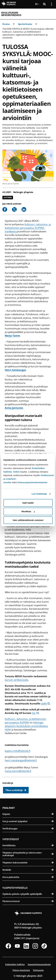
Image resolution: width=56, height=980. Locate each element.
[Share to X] (14, 209)
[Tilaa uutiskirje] (16, 790)
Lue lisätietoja (39, 494)
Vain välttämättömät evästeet (28, 520)
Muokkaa (28, 511)
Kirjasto (28, 814)
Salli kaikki (28, 503)
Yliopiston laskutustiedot (28, 862)
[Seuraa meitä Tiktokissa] (44, 946)
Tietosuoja (38, 970)
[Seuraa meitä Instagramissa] (35, 946)
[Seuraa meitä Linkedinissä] (26, 946)
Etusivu (6, 24)
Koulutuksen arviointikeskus (11, 14)
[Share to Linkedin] (24, 209)
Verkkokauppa (28, 828)
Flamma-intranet (28, 901)
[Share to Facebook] (5, 209)
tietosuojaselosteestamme (32, 482)
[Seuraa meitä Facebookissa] (8, 946)
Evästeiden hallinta (15, 964)
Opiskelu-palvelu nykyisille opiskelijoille (28, 894)
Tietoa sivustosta (21, 970)
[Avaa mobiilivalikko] (50, 14)
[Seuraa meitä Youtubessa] (17, 946)
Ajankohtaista (25, 24)
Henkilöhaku (28, 845)
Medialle (28, 870)
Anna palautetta (28, 877)
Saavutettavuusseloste (39, 964)
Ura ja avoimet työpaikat (28, 821)
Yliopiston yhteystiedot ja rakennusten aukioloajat (28, 854)
